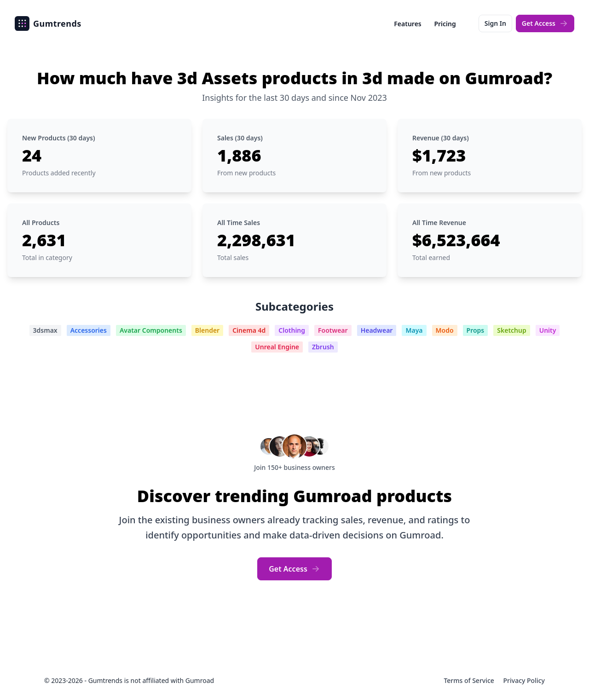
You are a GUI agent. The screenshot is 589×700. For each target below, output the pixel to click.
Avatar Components (151, 330)
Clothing (292, 330)
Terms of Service (470, 680)
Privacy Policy (524, 680)
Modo (445, 330)
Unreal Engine (277, 347)
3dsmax (45, 330)
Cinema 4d (249, 330)
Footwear (333, 330)
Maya (414, 330)
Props (476, 330)
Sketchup (511, 330)
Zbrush (323, 347)
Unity (548, 330)
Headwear (377, 330)
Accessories (89, 330)
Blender (207, 330)
